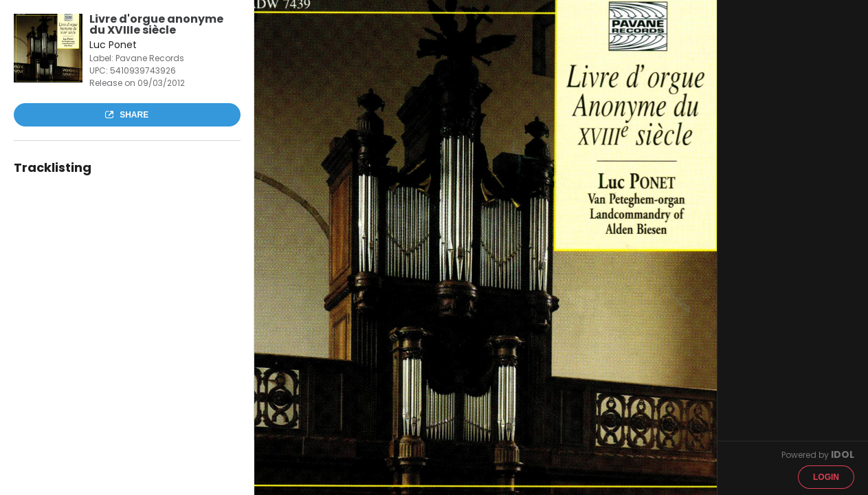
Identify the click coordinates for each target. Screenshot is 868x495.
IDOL (843, 454)
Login (826, 477)
